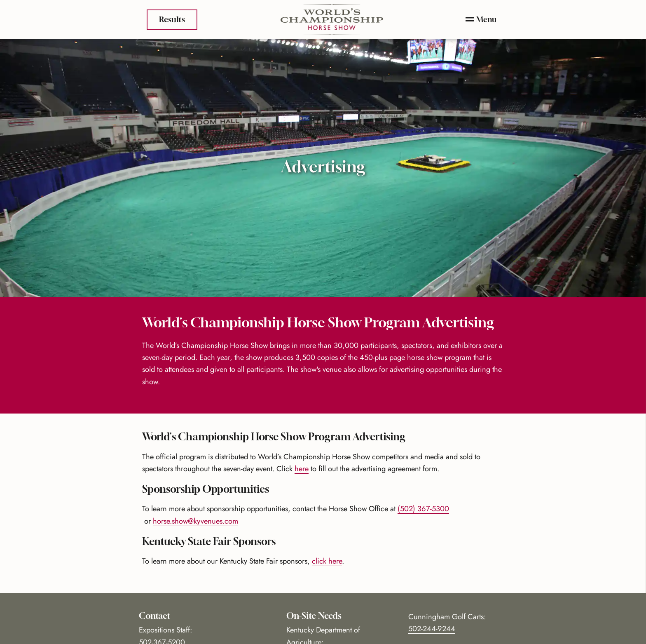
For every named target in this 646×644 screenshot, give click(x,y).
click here (327, 561)
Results (172, 18)
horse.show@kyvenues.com (195, 521)
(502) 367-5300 (423, 509)
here (302, 469)
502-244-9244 (432, 629)
